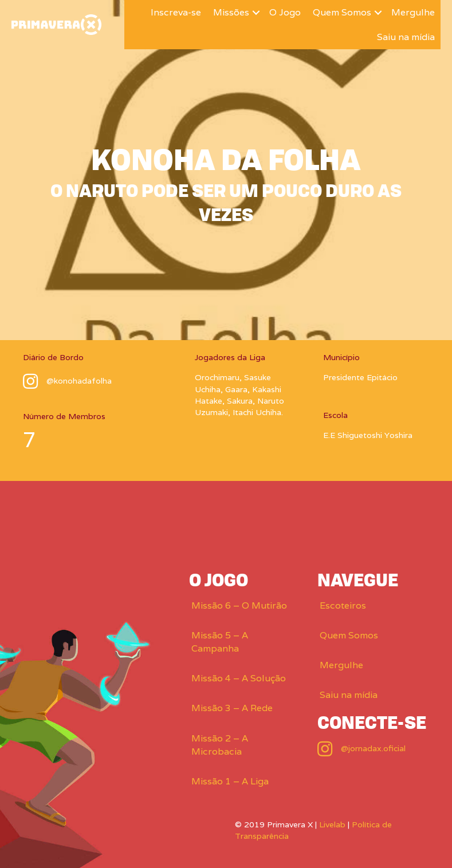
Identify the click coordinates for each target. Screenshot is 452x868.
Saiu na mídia (406, 37)
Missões (231, 12)
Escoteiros (343, 605)
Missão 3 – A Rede (232, 708)
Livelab (332, 824)
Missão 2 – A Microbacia (220, 745)
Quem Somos (342, 12)
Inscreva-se (176, 12)
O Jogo (285, 12)
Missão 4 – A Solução (239, 678)
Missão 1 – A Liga (230, 781)
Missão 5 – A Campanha (220, 642)
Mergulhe (413, 12)
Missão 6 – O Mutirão (239, 605)
